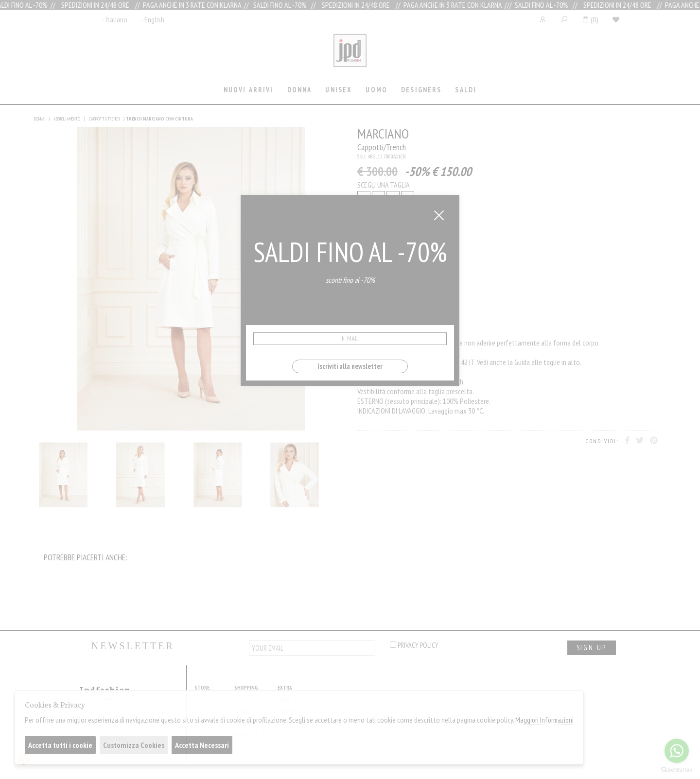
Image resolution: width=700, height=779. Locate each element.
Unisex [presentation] (339, 90)
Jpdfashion (350, 57)
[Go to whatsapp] (677, 751)
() (590, 19)
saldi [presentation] (466, 90)
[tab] (248, 91)
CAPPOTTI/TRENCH (104, 119)
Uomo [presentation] (376, 90)
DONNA (39, 119)
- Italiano (115, 19)
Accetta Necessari (202, 745)
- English (153, 19)
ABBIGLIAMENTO (67, 119)
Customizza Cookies (134, 745)
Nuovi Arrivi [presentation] (249, 90)
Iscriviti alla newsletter (350, 366)
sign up (592, 648)
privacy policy (414, 645)
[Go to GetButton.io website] (677, 769)
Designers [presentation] (421, 90)
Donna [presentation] (300, 90)
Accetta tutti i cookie (60, 745)
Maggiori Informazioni (544, 720)
